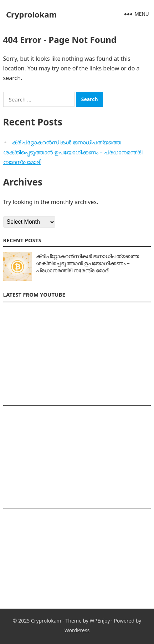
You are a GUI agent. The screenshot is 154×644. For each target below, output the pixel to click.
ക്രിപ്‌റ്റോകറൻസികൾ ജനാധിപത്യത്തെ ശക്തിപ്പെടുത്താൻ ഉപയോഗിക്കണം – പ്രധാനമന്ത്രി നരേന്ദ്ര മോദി (73, 152)
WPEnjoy (100, 621)
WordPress (77, 630)
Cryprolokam (31, 14)
